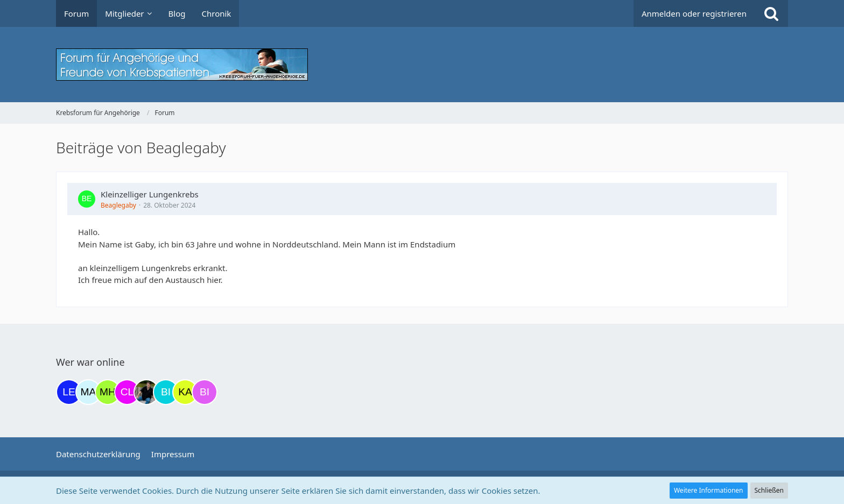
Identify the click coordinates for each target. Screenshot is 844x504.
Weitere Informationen (709, 490)
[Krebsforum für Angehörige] (422, 65)
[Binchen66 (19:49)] (166, 392)
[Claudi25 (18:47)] (127, 392)
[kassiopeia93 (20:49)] (185, 392)
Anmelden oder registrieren (694, 13)
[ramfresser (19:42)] (146, 392)
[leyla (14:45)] (69, 392)
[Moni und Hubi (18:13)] (108, 392)
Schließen (769, 490)
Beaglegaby (118, 205)
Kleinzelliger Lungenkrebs (150, 194)
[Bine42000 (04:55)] (205, 392)
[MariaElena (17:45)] (88, 392)
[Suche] (771, 13)
